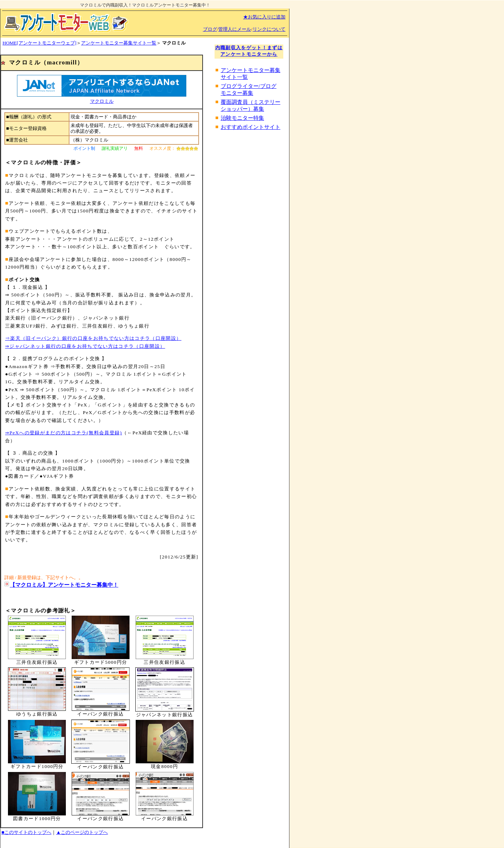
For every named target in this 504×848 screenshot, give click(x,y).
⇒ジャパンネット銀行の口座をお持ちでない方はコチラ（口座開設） (85, 346)
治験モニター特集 (242, 118)
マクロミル (102, 101)
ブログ (210, 29)
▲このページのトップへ (82, 832)
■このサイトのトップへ (26, 832)
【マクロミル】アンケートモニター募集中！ (64, 585)
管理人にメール (235, 29)
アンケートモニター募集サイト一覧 (119, 43)
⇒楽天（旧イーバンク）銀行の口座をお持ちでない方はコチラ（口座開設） (93, 338)
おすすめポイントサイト (251, 127)
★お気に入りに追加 (264, 17)
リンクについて (269, 29)
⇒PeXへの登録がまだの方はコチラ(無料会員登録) (63, 433)
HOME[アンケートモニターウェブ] (39, 43)
